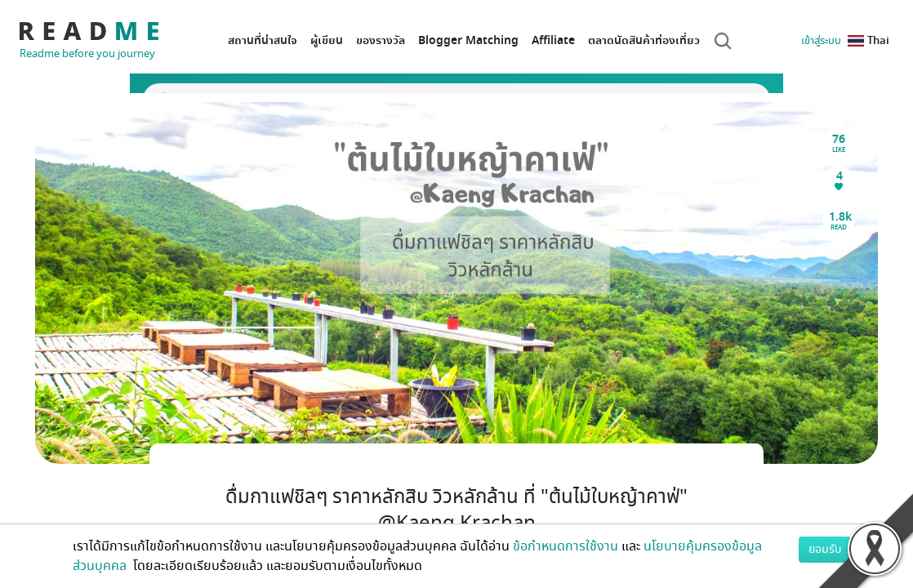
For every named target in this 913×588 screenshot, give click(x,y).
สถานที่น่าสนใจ (263, 40)
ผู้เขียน (327, 40)
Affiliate (553, 40)
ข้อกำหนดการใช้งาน (566, 546)
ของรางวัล (381, 40)
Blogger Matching (468, 40)
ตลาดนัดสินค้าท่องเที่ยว (644, 40)
